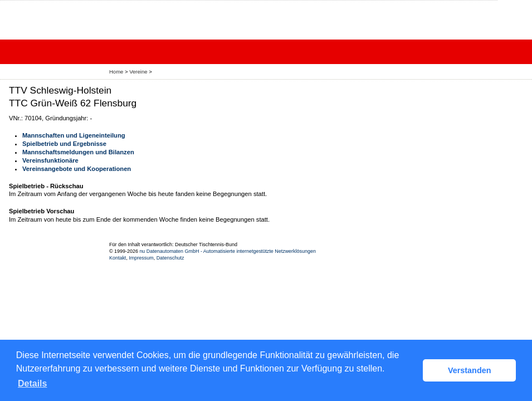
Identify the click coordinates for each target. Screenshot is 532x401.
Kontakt (118, 258)
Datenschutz (170, 258)
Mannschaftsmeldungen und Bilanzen (78, 152)
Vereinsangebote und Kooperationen (77, 169)
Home (116, 72)
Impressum (141, 258)
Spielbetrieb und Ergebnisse (64, 144)
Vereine (138, 72)
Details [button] (32, 383)
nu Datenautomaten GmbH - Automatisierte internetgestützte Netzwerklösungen (228, 251)
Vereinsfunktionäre (50, 160)
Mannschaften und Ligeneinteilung (74, 135)
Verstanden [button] (470, 370)
